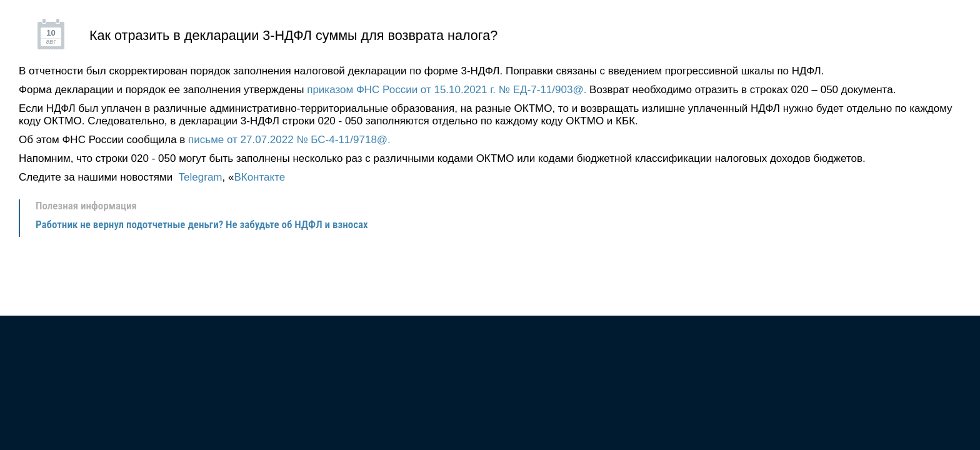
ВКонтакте (259, 177)
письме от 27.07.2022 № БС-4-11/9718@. (289, 140)
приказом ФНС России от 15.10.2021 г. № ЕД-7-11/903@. (447, 90)
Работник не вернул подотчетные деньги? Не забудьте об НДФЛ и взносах (202, 224)
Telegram (201, 177)
